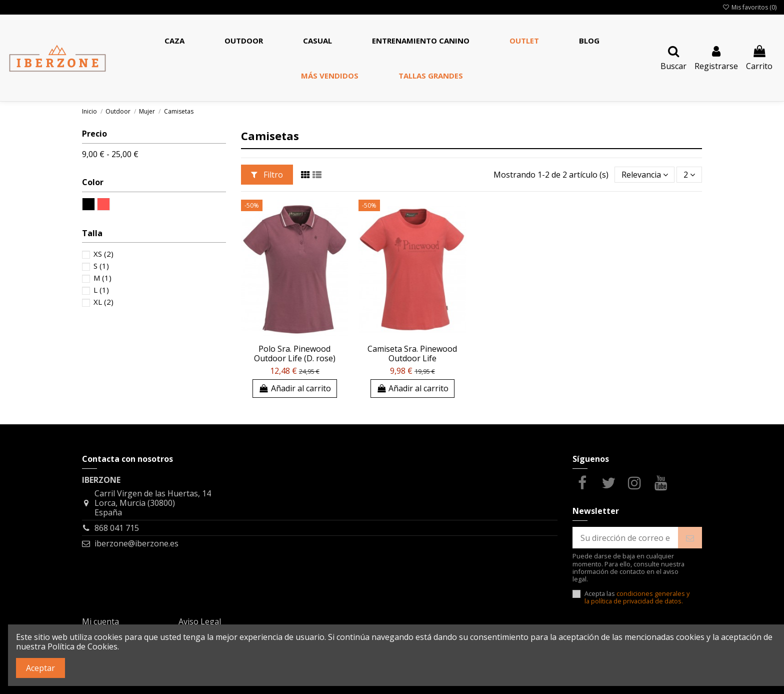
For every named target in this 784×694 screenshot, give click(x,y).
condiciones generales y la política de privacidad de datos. (637, 597)
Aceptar (40, 668)
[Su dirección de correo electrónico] (625, 538)
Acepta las (637, 598)
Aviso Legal (200, 621)
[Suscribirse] (690, 538)
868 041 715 (117, 528)
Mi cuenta (100, 621)
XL (103, 302)
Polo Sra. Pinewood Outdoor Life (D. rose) (295, 354)
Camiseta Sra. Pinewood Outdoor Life (412, 354)
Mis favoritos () (749, 7)
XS (103, 254)
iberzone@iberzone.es (136, 543)
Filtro (267, 175)
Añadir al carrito (295, 388)
